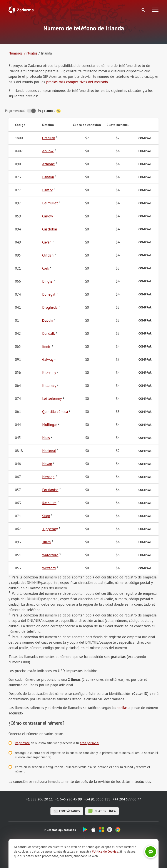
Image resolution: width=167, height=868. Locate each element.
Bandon (48, 177)
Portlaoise (50, 490)
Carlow (48, 216)
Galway (48, 359)
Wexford (49, 568)
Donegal (49, 294)
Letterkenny (52, 399)
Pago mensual (15, 111)
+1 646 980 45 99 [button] (68, 799)
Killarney (49, 386)
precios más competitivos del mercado (77, 82)
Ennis (46, 346)
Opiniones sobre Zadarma (61, 858)
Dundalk (48, 333)
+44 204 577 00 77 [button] (127, 799)
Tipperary (50, 529)
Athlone (48, 164)
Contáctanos (67, 811)
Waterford (50, 555)
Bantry (47, 190)
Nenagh (48, 477)
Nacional (49, 451)
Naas (46, 438)
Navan (47, 464)
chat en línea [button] (102, 811)
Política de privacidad (135, 858)
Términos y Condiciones (99, 858)
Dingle (47, 281)
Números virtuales (23, 53)
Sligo (46, 516)
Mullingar (50, 425)
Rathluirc (49, 503)
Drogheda (50, 307)
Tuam (46, 542)
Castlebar (50, 229)
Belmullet (50, 203)
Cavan (47, 242)
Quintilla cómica (55, 412)
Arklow (48, 151)
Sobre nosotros (28, 858)
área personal (90, 743)
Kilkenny (49, 373)
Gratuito (49, 138)
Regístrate (22, 743)
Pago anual (49, 111)
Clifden (48, 255)
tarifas (122, 708)
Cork (46, 268)
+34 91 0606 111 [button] (97, 799)
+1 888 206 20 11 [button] (39, 799)
